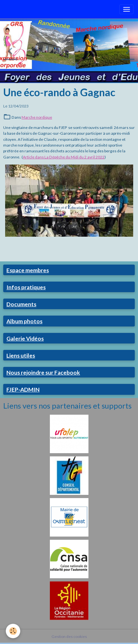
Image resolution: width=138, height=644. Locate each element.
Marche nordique (37, 117)
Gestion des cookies (69, 636)
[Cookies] (13, 631)
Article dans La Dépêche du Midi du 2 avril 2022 (64, 157)
